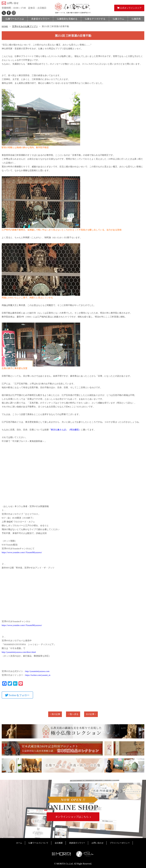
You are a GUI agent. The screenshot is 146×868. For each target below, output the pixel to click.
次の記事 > (91, 714)
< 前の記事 (55, 714)
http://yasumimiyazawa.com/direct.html (19, 652)
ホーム (19, 843)
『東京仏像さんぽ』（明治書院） (65, 430)
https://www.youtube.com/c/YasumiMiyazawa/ (22, 552)
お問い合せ (13, 3)
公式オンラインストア (129, 8)
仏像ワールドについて (38, 843)
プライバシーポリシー (120, 843)
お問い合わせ (98, 843)
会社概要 (59, 843)
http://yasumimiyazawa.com (37, 671)
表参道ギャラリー (77, 843)
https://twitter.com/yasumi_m (38, 675)
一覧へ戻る (73, 714)
